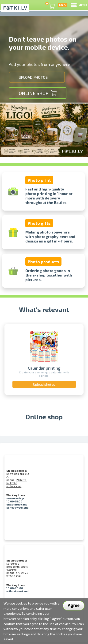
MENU (78, 5)
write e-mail (14, 486)
